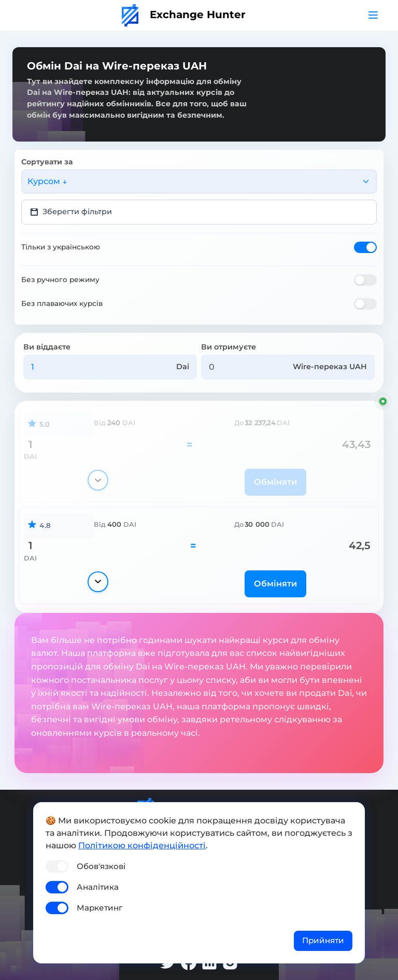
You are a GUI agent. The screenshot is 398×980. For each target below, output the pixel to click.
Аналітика (98, 887)
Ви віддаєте (47, 347)
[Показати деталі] (98, 480)
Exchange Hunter (184, 15)
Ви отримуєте (229, 347)
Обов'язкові (101, 866)
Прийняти (323, 940)
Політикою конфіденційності (142, 845)
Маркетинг (99, 908)
